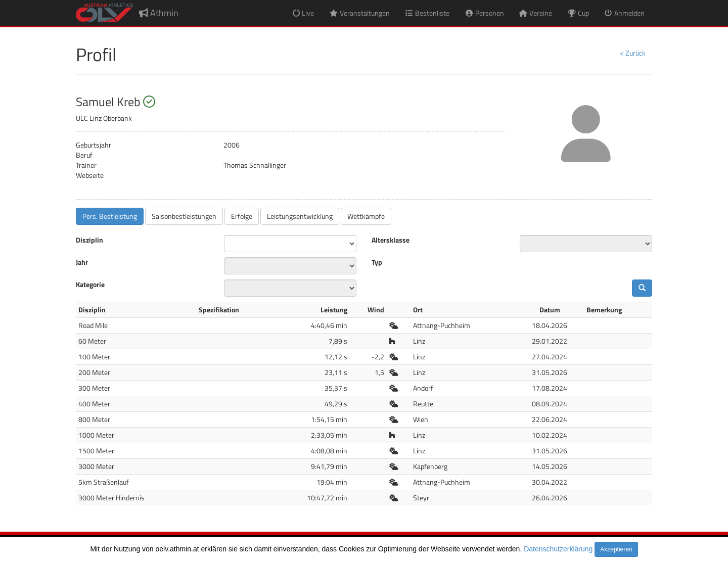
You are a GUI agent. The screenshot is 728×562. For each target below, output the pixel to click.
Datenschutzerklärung (558, 549)
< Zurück (633, 53)
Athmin (159, 13)
